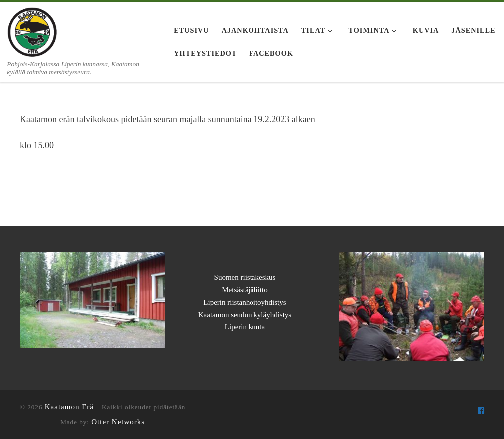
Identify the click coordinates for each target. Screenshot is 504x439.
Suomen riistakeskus (245, 277)
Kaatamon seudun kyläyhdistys (245, 315)
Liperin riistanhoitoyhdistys (245, 302)
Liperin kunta (245, 327)
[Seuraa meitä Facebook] (481, 411)
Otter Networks (118, 422)
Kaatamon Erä (69, 407)
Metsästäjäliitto (245, 290)
